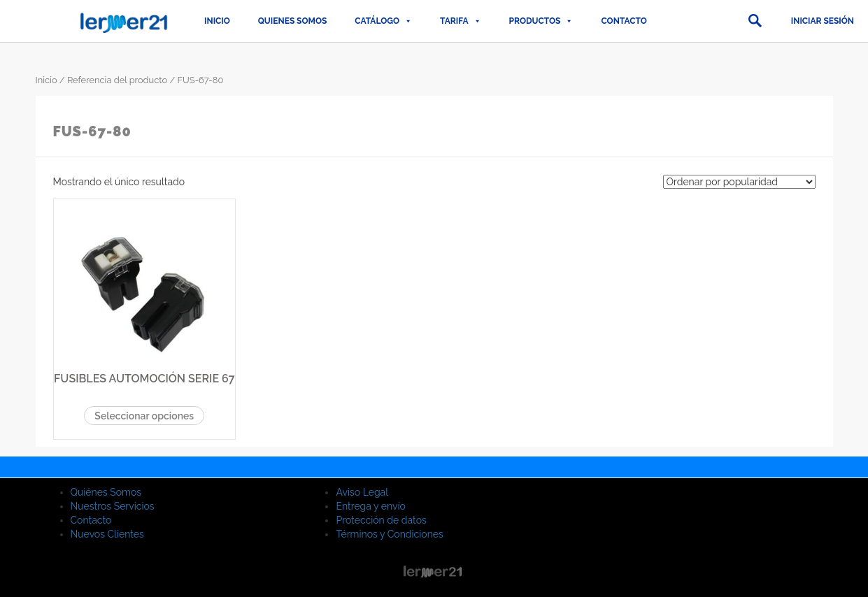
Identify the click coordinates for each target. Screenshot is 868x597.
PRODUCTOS (541, 21)
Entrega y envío (370, 506)
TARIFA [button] (460, 21)
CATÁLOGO (383, 21)
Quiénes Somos (106, 492)
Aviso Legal (362, 492)
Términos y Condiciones (389, 534)
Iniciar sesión (823, 21)
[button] (755, 21)
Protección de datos (381, 520)
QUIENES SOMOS (293, 21)
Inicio (217, 21)
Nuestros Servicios (113, 506)
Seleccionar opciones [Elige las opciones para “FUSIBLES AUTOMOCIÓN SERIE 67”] (144, 416)
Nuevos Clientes (107, 534)
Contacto (624, 21)
